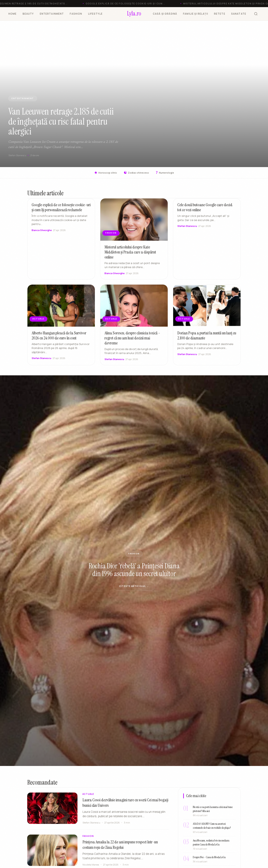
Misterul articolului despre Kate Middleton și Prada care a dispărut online (130, 255)
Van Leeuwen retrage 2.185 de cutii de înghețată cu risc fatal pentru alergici (61, 121)
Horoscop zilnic (106, 173)
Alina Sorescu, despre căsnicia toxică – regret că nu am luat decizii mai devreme (132, 341)
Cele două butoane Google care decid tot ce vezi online (205, 211)
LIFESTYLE (95, 14)
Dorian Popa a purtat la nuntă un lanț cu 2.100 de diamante (207, 339)
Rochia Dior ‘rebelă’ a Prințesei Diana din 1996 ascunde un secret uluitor (134, 570)
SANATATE (239, 14)
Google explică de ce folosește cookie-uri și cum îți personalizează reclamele (61, 211)
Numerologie (165, 173)
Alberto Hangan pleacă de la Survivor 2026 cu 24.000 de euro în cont (59, 339)
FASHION (76, 14)
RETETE (220, 14)
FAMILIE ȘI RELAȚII (196, 14)
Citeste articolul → (134, 586)
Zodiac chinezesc (136, 173)
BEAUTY (28, 14)
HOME (13, 14)
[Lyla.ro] (134, 14)
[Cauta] (256, 14)
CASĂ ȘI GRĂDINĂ (165, 14)
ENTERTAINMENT (52, 14)
